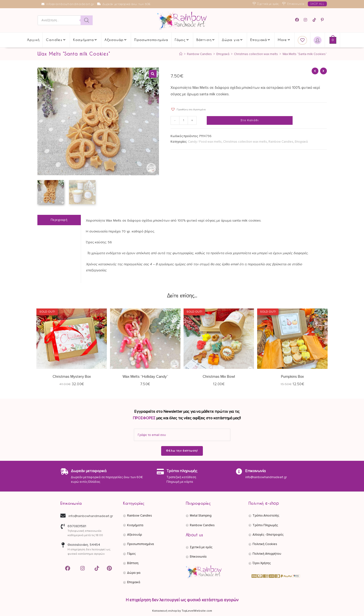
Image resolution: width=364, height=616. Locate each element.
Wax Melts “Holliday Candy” (145, 377)
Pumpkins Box (292, 377)
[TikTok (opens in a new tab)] (315, 20)
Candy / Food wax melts (205, 142)
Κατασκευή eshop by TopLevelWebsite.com (182, 611)
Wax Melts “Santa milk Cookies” (305, 54)
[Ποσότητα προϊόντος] (184, 120)
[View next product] (323, 71)
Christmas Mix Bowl (219, 377)
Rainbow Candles (281, 142)
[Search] (87, 20)
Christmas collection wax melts (245, 142)
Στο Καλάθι (250, 120)
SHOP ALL (317, 4)
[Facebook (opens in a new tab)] (299, 20)
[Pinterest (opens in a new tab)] (323, 20)
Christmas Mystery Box (72, 377)
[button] (153, 74)
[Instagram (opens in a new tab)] (306, 20)
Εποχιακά (301, 142)
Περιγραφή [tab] (59, 220)
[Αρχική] (181, 54)
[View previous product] (315, 71)
